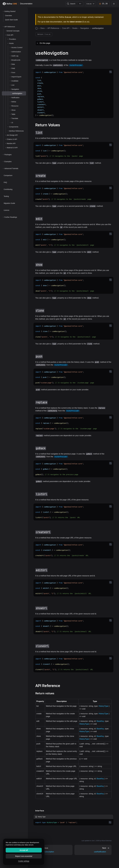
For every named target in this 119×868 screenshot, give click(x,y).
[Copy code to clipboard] (111, 72)
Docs (43, 28)
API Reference (53, 28)
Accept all (24, 850)
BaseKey (100, 721)
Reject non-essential (24, 856)
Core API (66, 28)
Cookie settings (24, 861)
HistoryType (103, 706)
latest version (76, 22)
